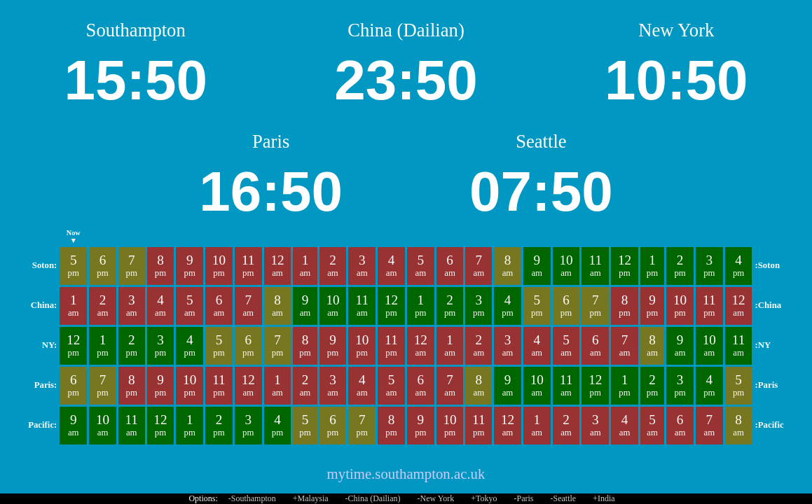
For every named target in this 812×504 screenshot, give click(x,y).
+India (604, 498)
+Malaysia (311, 498)
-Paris (523, 498)
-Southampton (252, 498)
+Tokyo (484, 498)
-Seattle (563, 498)
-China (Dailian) (373, 498)
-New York (436, 498)
